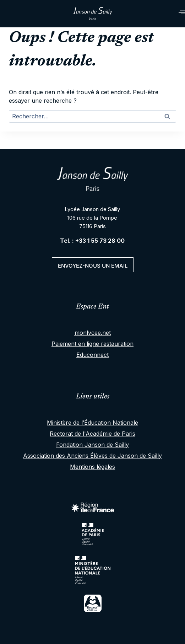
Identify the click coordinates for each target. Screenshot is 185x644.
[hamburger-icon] (173, 14)
